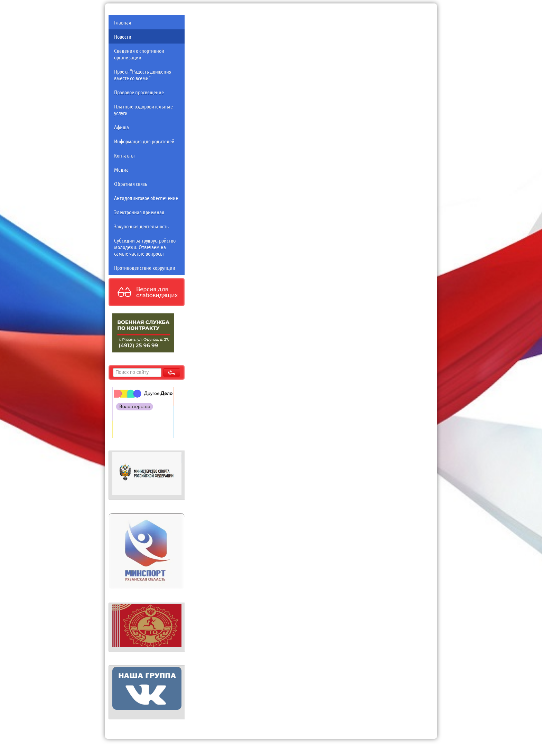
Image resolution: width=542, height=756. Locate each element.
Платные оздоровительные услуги (143, 110)
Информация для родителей (144, 141)
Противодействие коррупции (145, 268)
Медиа (121, 169)
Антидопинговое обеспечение (146, 198)
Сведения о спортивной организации (139, 54)
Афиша (122, 127)
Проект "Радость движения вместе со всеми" (143, 75)
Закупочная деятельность (141, 226)
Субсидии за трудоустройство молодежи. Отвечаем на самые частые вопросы (145, 247)
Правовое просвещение (139, 92)
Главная (123, 22)
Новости (123, 36)
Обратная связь (131, 184)
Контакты (124, 155)
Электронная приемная (139, 212)
